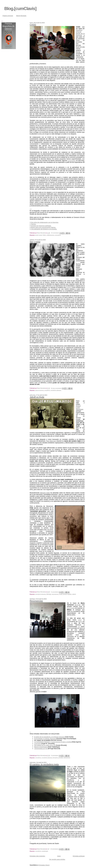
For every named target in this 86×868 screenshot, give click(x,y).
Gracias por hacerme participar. (41, 226)
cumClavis (38, 744)
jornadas (61, 758)
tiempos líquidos (67, 594)
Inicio (59, 856)
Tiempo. (33, 224)
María (80, 621)
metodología (45, 851)
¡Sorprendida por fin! (41, 749)
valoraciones (67, 758)
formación (55, 758)
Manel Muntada (21, 16)
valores (74, 594)
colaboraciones (50, 235)
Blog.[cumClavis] (20, 9)
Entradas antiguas (79, 856)
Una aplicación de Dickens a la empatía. (44, 229)
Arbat (80, 620)
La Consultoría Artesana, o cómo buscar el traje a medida (53, 742)
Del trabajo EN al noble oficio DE (45, 745)
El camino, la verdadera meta (44, 764)
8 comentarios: (55, 592)
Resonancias (36, 601)
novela (61, 594)
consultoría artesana (56, 390)
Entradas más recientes (37, 856)
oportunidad (71, 608)
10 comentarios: (55, 849)
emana (77, 605)
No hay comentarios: (57, 388)
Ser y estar (35, 242)
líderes (53, 566)
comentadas (72, 161)
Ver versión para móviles (57, 859)
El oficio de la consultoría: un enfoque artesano (49, 737)
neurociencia (55, 594)
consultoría (58, 235)
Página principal (8, 16)
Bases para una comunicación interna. (43, 227)
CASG (33, 25)
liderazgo (49, 594)
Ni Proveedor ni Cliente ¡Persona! (45, 739)
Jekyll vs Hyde (37, 397)
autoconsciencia (39, 390)
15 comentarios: (55, 233)
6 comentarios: (55, 756)
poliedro (69, 287)
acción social (39, 235)
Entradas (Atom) (44, 865)
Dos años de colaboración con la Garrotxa (45, 222)
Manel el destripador (41, 747)
